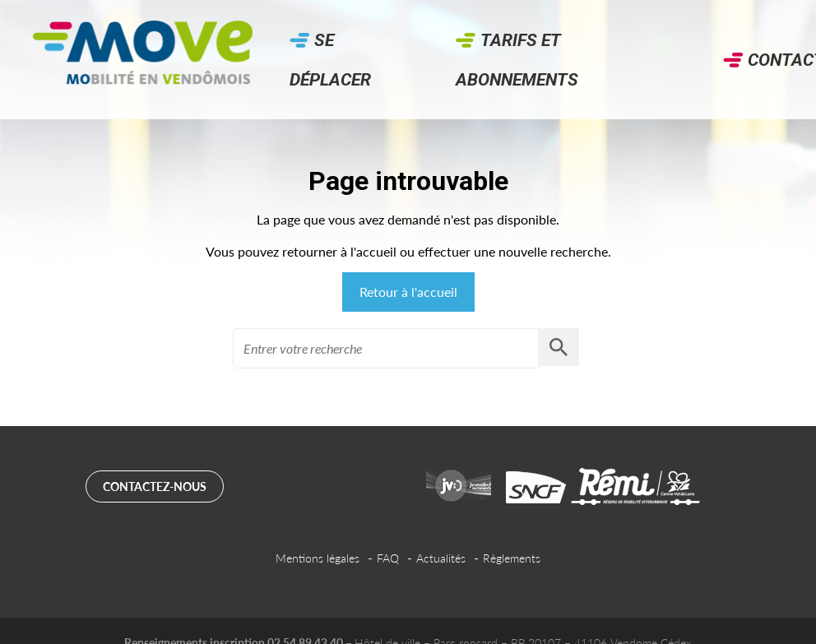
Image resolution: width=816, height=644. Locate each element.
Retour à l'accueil (408, 292)
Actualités (441, 558)
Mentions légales (318, 558)
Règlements (512, 558)
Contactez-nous (155, 486)
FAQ (388, 558)
